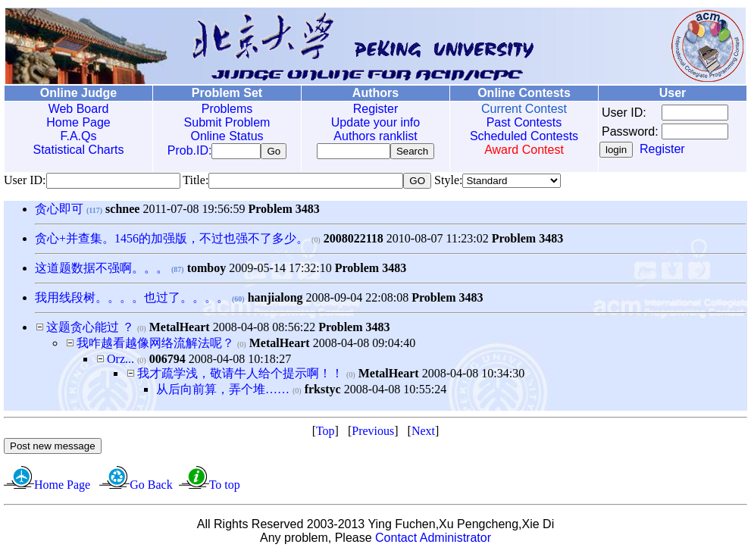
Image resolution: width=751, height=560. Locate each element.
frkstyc (323, 392)
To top (225, 488)
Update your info (369, 122)
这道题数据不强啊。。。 (102, 271)
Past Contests (516, 122)
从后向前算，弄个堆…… (223, 392)
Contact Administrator (433, 541)
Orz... (120, 362)
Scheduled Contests (516, 136)
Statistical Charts (77, 150)
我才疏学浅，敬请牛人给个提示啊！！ (240, 376)
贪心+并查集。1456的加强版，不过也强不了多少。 (172, 241)
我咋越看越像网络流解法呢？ (155, 346)
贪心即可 (59, 212)
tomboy (207, 271)
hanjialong (275, 300)
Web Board (77, 109)
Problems (224, 109)
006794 (167, 362)
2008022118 (354, 241)
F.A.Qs (77, 136)
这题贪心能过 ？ (90, 330)
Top (325, 434)
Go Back (151, 488)
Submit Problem (224, 122)
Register (370, 109)
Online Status (224, 136)
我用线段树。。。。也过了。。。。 (132, 300)
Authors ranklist (369, 136)
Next (423, 434)
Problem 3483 (283, 212)
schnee (122, 212)
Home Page (78, 122)
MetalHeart (180, 330)
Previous (373, 434)
